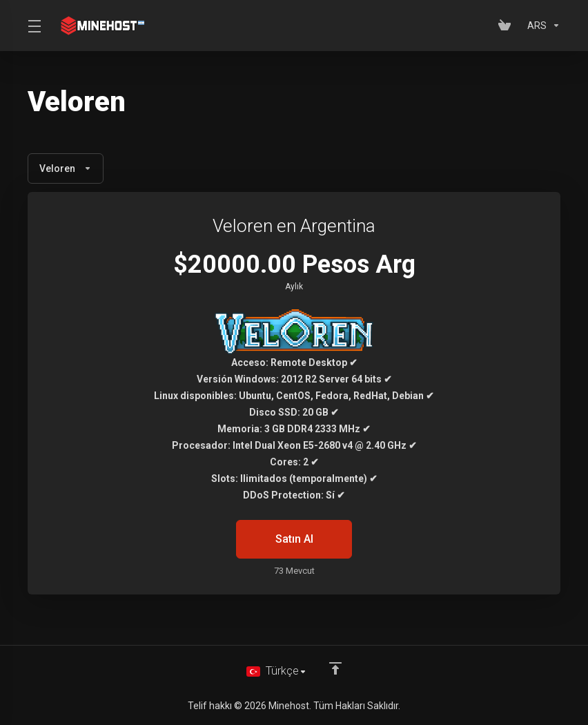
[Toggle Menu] (33, 26)
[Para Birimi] (541, 26)
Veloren (66, 168)
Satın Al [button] (294, 539)
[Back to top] (336, 668)
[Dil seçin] (277, 671)
